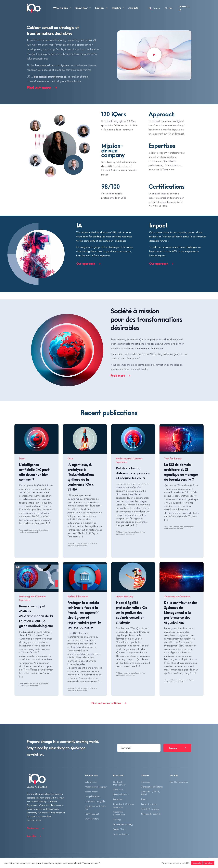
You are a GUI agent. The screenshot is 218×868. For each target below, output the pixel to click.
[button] (154, 55)
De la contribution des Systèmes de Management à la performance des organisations (181, 612)
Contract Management (119, 783)
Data (22, 458)
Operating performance (177, 596)
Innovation (118, 799)
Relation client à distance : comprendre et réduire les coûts (133, 473)
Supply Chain (119, 829)
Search (156, 8)
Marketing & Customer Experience (124, 805)
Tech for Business (173, 458)
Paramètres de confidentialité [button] (175, 863)
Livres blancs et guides (95, 801)
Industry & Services (150, 809)
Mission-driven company (96, 787)
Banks (144, 799)
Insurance (146, 782)
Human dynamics (121, 794)
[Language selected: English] (169, 8)
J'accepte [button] (197, 863)
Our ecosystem (92, 819)
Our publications (92, 796)
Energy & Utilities (149, 804)
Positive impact (92, 814)
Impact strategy (125, 596)
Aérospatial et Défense (152, 787)
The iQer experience (179, 782)
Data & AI (118, 790)
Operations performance (119, 813)
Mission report (91, 792)
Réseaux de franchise (151, 814)
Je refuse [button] (209, 863)
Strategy (117, 819)
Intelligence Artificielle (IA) (95, 807)
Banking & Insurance (78, 596)
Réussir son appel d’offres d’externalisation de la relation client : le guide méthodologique (36, 616)
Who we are (91, 782)
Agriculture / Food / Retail (151, 793)
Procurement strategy (123, 824)
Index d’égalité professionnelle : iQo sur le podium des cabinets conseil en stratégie (132, 612)
